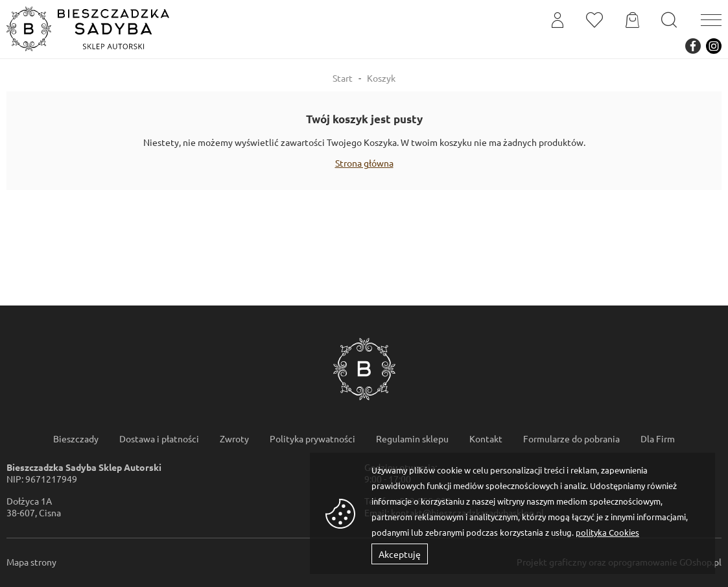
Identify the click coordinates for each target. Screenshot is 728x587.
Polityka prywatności (312, 438)
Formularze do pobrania (571, 438)
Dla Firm (658, 438)
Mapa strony (31, 562)
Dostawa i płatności (159, 438)
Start (343, 78)
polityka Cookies (607, 532)
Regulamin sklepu (412, 438)
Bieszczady (76, 438)
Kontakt (486, 438)
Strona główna (364, 163)
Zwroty (234, 438)
